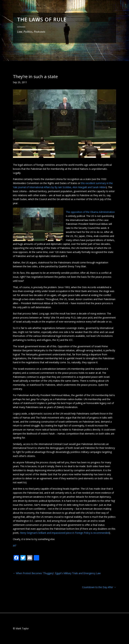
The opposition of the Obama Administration (90, 212)
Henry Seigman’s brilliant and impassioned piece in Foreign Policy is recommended (64, 533)
